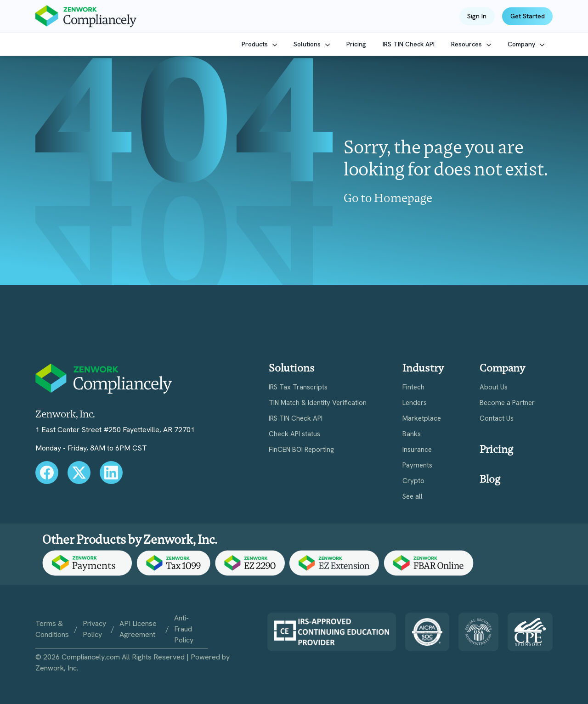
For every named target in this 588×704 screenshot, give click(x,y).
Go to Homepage (388, 198)
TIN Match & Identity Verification (318, 403)
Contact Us (497, 419)
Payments (417, 465)
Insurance (417, 450)
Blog (490, 479)
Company (522, 44)
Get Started (528, 16)
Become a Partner (507, 403)
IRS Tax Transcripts (298, 387)
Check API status (294, 434)
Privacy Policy (94, 629)
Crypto (413, 481)
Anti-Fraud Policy (184, 629)
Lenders (415, 403)
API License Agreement (138, 629)
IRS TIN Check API (409, 44)
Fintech (413, 387)
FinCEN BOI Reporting (301, 450)
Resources (467, 44)
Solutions (308, 44)
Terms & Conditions (52, 629)
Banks (412, 434)
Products (256, 44)
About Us (494, 387)
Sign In (477, 16)
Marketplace (422, 419)
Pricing (356, 44)
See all (413, 497)
